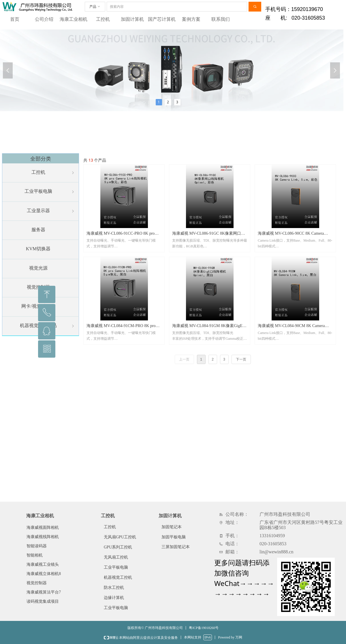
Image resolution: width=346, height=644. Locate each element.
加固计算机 (132, 19)
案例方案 (191, 19)
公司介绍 (44, 19)
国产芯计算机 (162, 19)
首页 (15, 19)
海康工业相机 (74, 19)
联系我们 (221, 19)
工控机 (103, 19)
